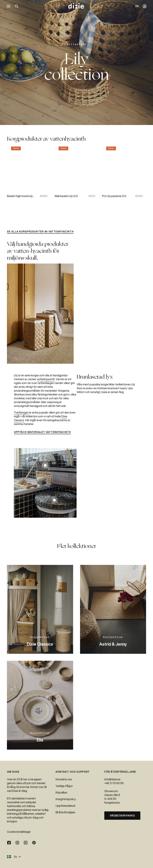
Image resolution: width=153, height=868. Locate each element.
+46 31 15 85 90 (114, 783)
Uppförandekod (65, 806)
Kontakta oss (64, 779)
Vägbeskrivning (122, 816)
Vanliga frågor (64, 786)
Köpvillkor (62, 792)
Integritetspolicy (66, 799)
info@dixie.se (112, 779)
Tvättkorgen (21, 412)
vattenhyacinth (46, 379)
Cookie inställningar (19, 832)
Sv (14, 857)
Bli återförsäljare (65, 812)
